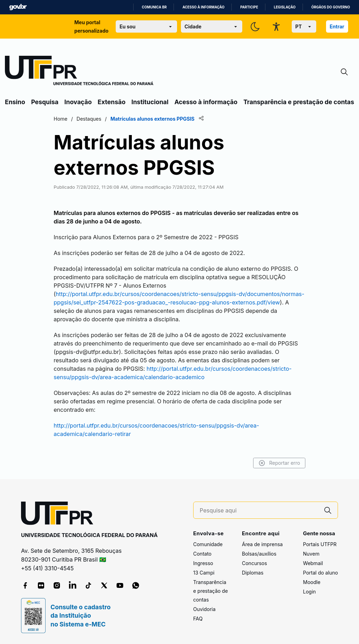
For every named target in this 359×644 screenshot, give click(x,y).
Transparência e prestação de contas (299, 102)
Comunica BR (154, 7)
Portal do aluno (320, 573)
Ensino (15, 102)
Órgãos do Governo (331, 7)
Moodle (312, 582)
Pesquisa (45, 102)
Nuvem (311, 554)
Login (309, 592)
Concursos (255, 563)
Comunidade (208, 544)
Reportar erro (279, 463)
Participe (249, 7)
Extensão (112, 102)
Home (60, 119)
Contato (202, 554)
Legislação (285, 7)
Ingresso (203, 563)
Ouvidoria (204, 609)
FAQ (198, 619)
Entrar (337, 26)
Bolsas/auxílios (259, 554)
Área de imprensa (262, 544)
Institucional (150, 102)
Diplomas (253, 573)
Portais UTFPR (320, 544)
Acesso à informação (203, 7)
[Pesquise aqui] (259, 511)
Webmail (313, 563)
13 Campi (204, 573)
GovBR (18, 7)
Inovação (78, 102)
